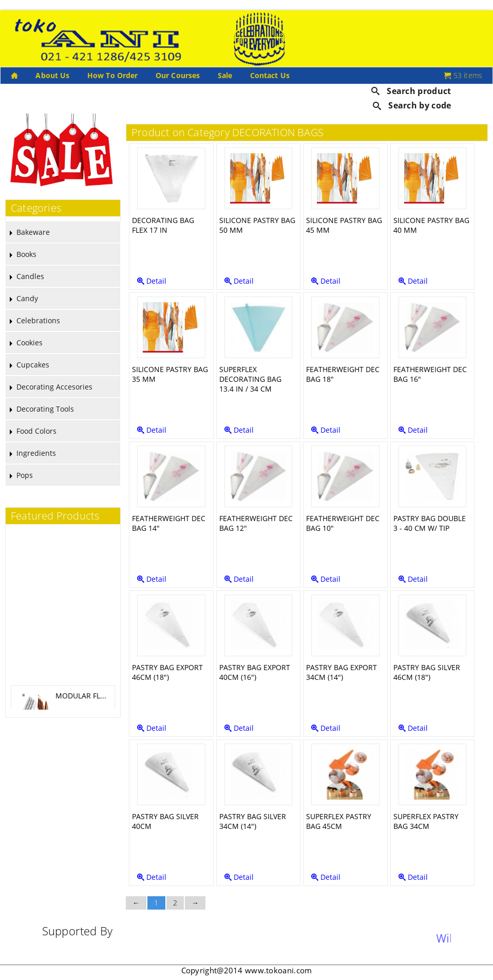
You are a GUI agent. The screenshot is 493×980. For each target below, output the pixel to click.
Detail (152, 281)
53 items (463, 75)
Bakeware (33, 232)
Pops (25, 475)
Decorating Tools (45, 409)
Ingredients (36, 453)
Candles (30, 276)
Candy (27, 298)
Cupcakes (33, 365)
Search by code (412, 105)
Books (26, 254)
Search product (411, 91)
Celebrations (38, 320)
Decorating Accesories (54, 387)
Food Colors (36, 431)
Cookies (30, 343)
